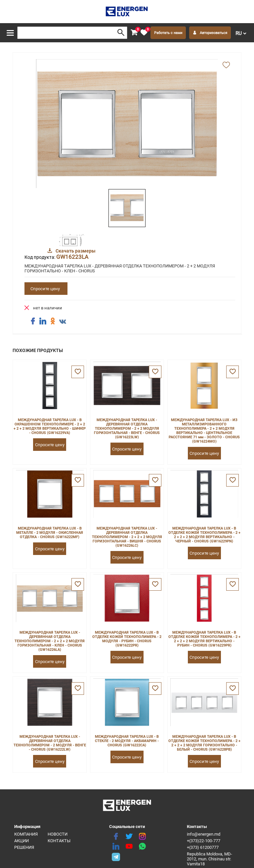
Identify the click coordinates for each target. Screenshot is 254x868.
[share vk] (63, 322)
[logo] (127, 12)
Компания (26, 834)
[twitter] (129, 837)
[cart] (134, 33)
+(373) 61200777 (203, 847)
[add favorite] (226, 65)
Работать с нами (168, 33)
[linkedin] (116, 847)
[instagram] (142, 837)
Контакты (59, 841)
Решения (24, 847)
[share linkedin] (43, 321)
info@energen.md (204, 834)
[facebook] (116, 837)
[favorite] (144, 33)
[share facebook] (33, 321)
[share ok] (53, 321)
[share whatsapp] (142, 847)
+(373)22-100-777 (204, 841)
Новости (58, 834)
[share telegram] (116, 856)
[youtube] (129, 847)
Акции (21, 841)
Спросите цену (45, 289)
